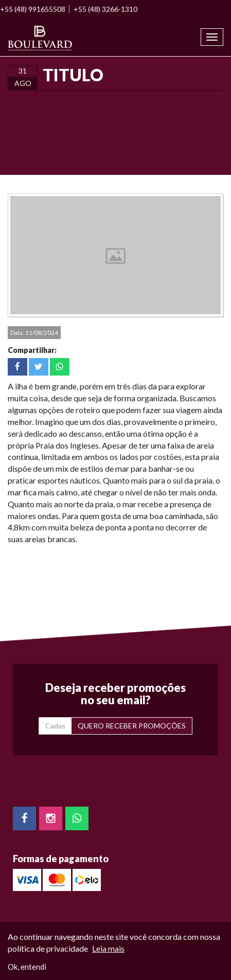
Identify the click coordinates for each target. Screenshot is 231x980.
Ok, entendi (27, 967)
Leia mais (108, 948)
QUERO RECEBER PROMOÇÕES (132, 726)
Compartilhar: (32, 350)
